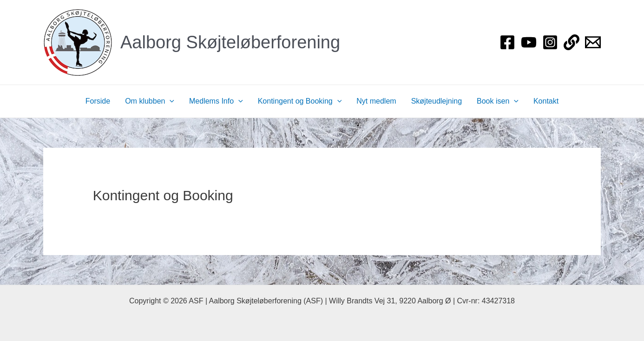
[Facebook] (507, 42)
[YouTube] (529, 42)
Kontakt (546, 101)
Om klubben (150, 101)
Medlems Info (216, 101)
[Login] (572, 42)
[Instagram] (550, 42)
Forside (98, 101)
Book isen (498, 101)
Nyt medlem (376, 101)
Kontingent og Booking (300, 101)
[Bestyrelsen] (593, 42)
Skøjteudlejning (437, 101)
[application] (170, 101)
